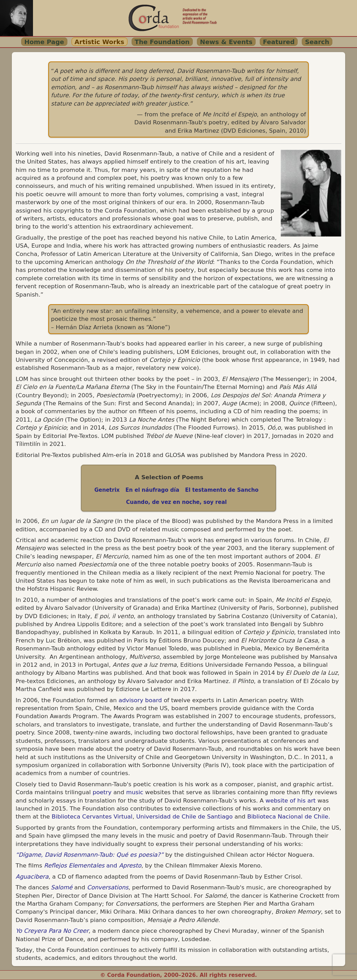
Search (317, 42)
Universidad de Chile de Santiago (184, 816)
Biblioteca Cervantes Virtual (92, 816)
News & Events (226, 42)
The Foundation (162, 42)
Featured (279, 42)
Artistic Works (99, 42)
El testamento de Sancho (222, 490)
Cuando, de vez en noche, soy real (176, 502)
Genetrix (107, 490)
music (135, 792)
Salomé (61, 887)
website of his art (291, 800)
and (93, 865)
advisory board (140, 700)
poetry (101, 792)
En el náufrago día (152, 490)
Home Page (44, 42)
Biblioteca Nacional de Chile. (289, 816)
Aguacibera (32, 877)
